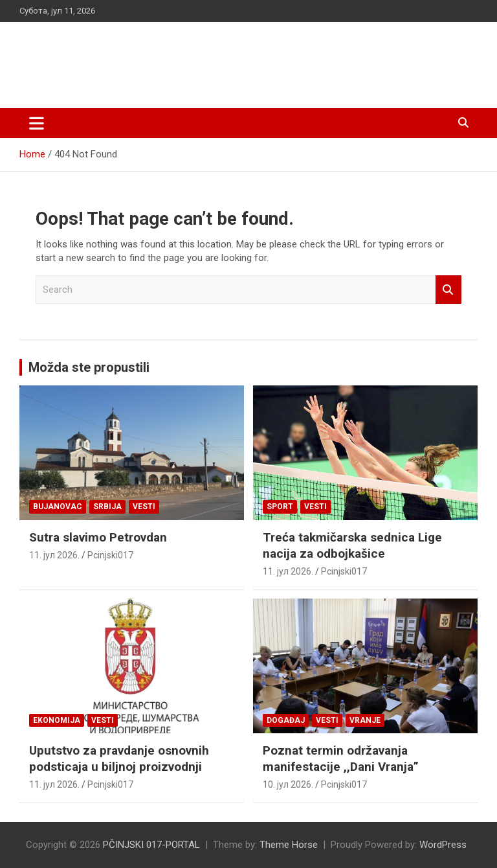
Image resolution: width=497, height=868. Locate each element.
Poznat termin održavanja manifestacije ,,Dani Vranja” (341, 759)
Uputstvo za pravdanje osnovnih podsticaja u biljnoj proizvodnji (119, 759)
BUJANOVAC (58, 507)
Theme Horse (289, 845)
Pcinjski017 (110, 555)
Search (448, 290)
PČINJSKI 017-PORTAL (156, 58)
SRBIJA (107, 507)
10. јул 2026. (288, 784)
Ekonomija (57, 720)
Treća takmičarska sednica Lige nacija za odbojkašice (352, 545)
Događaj (286, 720)
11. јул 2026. (54, 555)
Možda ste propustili (89, 367)
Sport (280, 507)
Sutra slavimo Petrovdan (98, 537)
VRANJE (365, 720)
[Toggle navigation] (37, 123)
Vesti (144, 507)
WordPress (443, 845)
